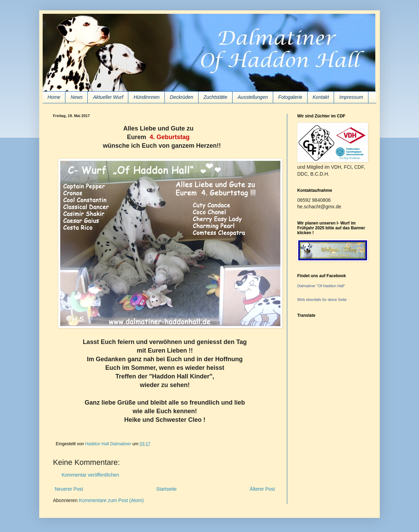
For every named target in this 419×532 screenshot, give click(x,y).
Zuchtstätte (216, 97)
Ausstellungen (253, 97)
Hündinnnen (147, 97)
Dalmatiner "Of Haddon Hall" (321, 286)
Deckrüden (182, 97)
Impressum (351, 97)
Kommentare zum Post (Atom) (111, 500)
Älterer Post (262, 489)
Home (54, 97)
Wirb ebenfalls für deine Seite (322, 300)
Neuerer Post (69, 489)
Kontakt (321, 97)
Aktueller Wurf (108, 97)
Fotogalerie (290, 97)
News (77, 97)
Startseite (166, 489)
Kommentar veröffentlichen (90, 475)
